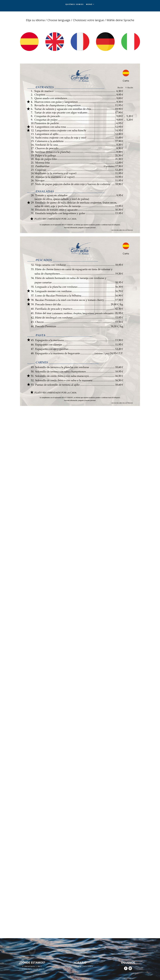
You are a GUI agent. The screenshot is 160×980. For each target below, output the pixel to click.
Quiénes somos (75, 4)
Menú (89, 4)
